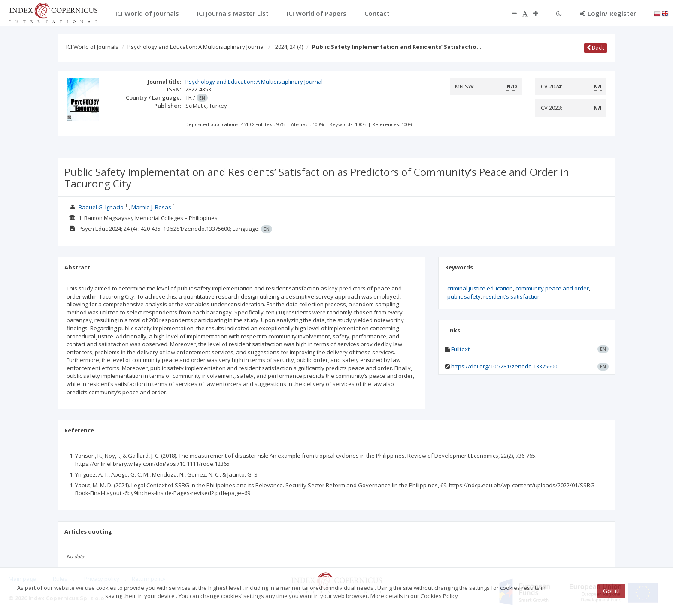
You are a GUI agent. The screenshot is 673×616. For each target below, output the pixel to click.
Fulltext (460, 349)
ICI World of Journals (92, 47)
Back (596, 48)
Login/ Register (608, 13)
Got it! (611, 591)
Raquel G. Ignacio (101, 207)
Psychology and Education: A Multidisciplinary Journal (196, 47)
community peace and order (552, 288)
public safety (464, 296)
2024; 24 (289, 47)
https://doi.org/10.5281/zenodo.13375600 (504, 366)
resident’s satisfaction (512, 296)
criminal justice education (480, 288)
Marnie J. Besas (151, 207)
